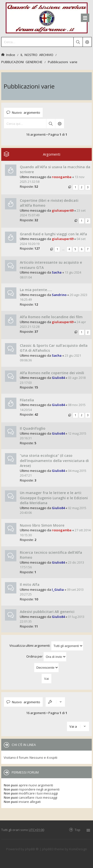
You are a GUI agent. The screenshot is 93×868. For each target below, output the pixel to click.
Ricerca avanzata (60, 124)
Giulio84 (58, 378)
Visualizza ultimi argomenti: (46, 646)
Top (77, 830)
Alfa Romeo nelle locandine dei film (51, 317)
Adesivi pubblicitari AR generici (47, 612)
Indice (11, 55)
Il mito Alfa (30, 584)
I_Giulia (58, 590)
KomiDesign (78, 849)
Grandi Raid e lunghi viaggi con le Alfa (53, 234)
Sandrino (59, 295)
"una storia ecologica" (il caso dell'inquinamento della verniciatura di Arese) (54, 461)
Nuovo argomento (26, 112)
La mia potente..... (36, 290)
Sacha (57, 272)
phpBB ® (32, 849)
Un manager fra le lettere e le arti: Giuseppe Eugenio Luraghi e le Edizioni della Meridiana (54, 498)
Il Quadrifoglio (33, 428)
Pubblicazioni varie (63, 62)
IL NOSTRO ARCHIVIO (37, 55)
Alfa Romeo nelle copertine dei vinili (52, 373)
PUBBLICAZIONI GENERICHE (22, 62)
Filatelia (27, 400)
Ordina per (46, 657)
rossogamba (62, 177)
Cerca (51, 124)
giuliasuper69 (63, 210)
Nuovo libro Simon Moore (42, 525)
